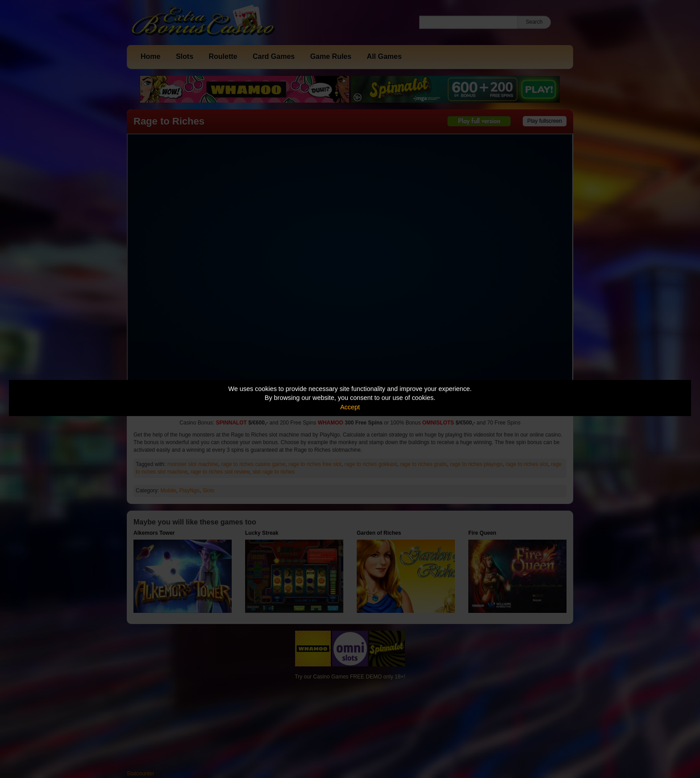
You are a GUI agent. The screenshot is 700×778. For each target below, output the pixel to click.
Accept (350, 407)
